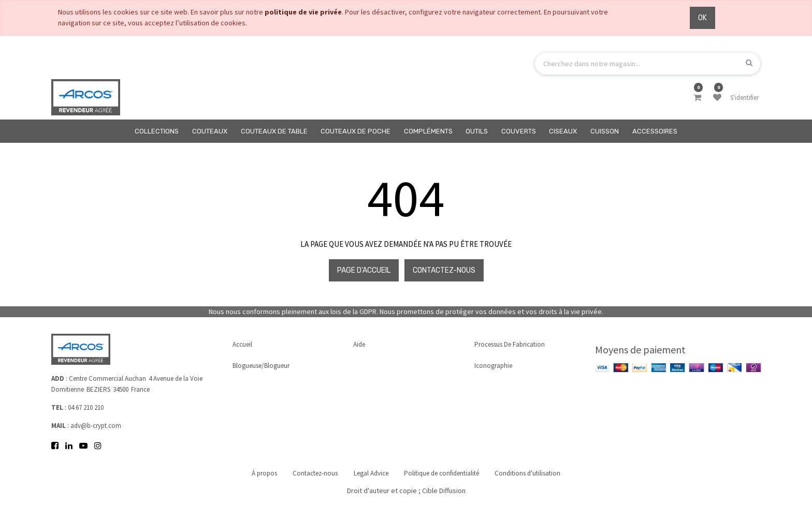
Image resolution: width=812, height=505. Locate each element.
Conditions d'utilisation (528, 473)
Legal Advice (371, 473)
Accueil (242, 344)
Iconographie (493, 366)
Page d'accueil (364, 270)
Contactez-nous (444, 270)
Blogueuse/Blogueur (261, 366)
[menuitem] (157, 131)
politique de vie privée (303, 12)
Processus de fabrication (510, 344)
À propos (264, 473)
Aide (359, 344)
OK (702, 18)
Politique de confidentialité (442, 473)
